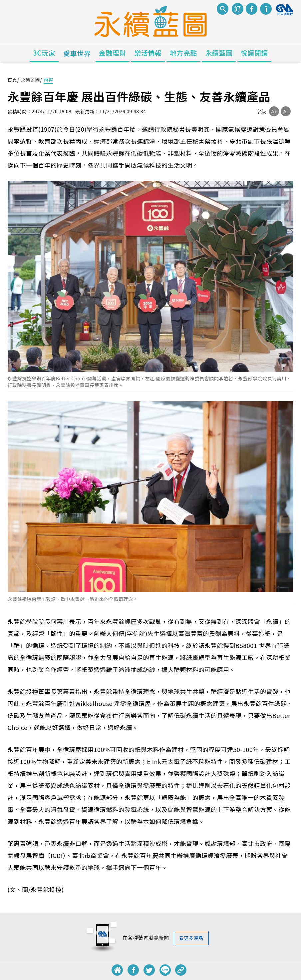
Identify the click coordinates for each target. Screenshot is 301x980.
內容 (48, 80)
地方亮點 (183, 53)
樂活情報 (148, 53)
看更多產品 (191, 938)
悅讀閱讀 (254, 53)
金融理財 (113, 53)
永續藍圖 (219, 53)
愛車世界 (77, 53)
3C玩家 (44, 53)
